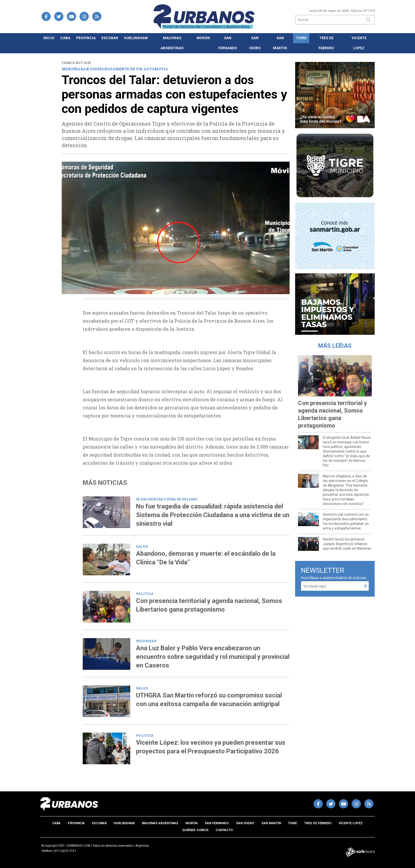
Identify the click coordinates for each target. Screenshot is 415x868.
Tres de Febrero (326, 43)
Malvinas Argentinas (172, 43)
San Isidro (255, 43)
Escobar (110, 38)
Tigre (301, 38)
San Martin (280, 43)
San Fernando (228, 43)
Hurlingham (136, 38)
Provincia (86, 38)
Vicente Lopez (359, 43)
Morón (203, 38)
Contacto (224, 830)
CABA (65, 38)
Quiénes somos (195, 830)
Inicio (49, 38)
